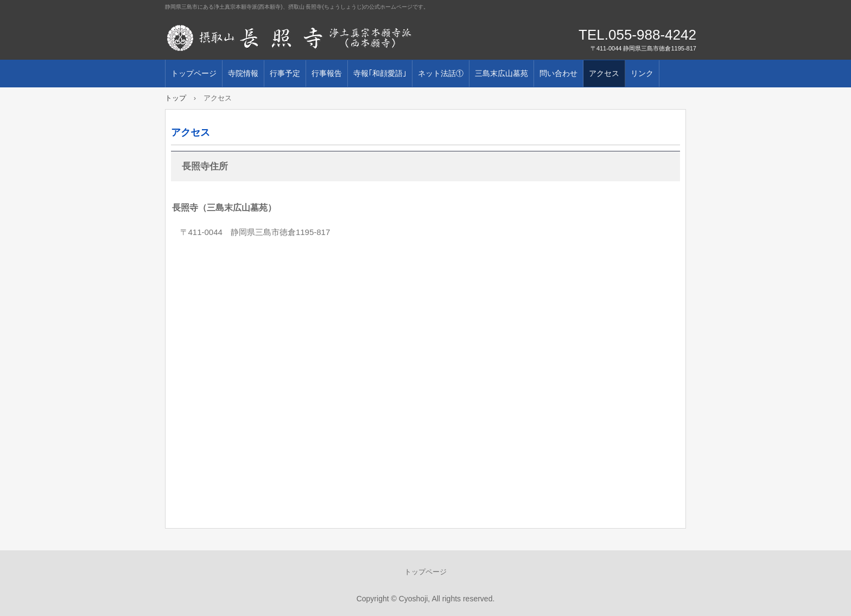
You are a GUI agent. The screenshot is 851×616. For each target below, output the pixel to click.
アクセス (604, 73)
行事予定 (285, 73)
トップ (176, 98)
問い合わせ (558, 73)
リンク (642, 73)
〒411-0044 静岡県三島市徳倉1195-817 (255, 232)
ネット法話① (441, 73)
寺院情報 (243, 73)
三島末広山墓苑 (501, 73)
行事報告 (327, 73)
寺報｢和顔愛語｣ (380, 73)
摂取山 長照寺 (290, 38)
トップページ (194, 73)
